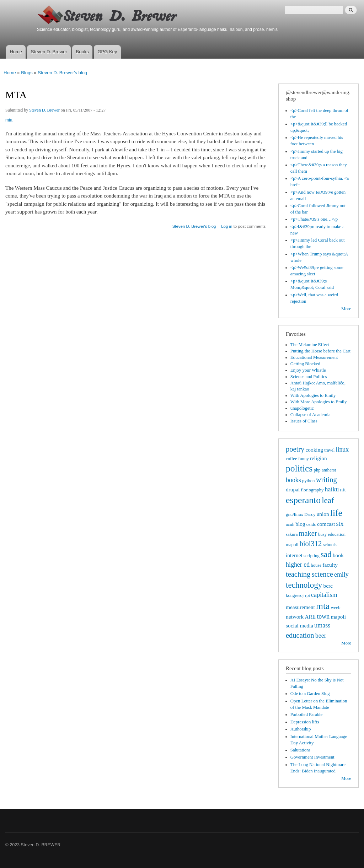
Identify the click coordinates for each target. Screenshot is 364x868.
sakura (292, 534)
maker (308, 533)
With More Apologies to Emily (319, 402)
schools (330, 545)
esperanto (303, 500)
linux (342, 449)
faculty (330, 565)
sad (326, 554)
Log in (227, 226)
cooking (314, 450)
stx (340, 524)
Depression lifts (305, 722)
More (346, 309)
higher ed (298, 565)
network (295, 617)
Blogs (27, 73)
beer (321, 636)
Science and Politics (309, 377)
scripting (312, 556)
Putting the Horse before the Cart (320, 351)
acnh (290, 524)
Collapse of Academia (311, 415)
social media (299, 626)
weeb (336, 608)
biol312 (311, 544)
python (309, 481)
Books (82, 52)
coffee (291, 459)
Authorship (301, 729)
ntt (343, 489)
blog (300, 524)
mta (9, 120)
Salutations (301, 750)
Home (16, 52)
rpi (307, 595)
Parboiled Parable (307, 715)
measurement (300, 607)
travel (329, 450)
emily (341, 575)
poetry (295, 449)
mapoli (338, 617)
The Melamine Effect (310, 345)
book (338, 555)
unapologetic (302, 408)
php (317, 470)
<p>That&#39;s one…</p (314, 219)
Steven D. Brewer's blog (62, 73)
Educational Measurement (314, 357)
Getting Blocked (305, 364)
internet (294, 555)
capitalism (324, 595)
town (323, 616)
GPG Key (107, 52)
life (336, 513)
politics (299, 468)
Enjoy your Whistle (308, 370)
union (323, 514)
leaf (328, 500)
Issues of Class (304, 421)
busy (322, 534)
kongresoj (295, 595)
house (316, 565)
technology (304, 585)
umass (322, 625)
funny (304, 459)
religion (318, 458)
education (300, 635)
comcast (326, 524)
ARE (310, 617)
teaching (298, 574)
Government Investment (312, 757)
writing (326, 480)
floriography (312, 490)
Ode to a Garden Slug (310, 694)
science (322, 574)
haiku (332, 489)
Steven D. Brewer (49, 52)
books (293, 480)
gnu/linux (295, 514)
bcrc (328, 586)
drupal (293, 489)
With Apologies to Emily (313, 395)
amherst (329, 470)
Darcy (310, 514)
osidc (311, 524)
